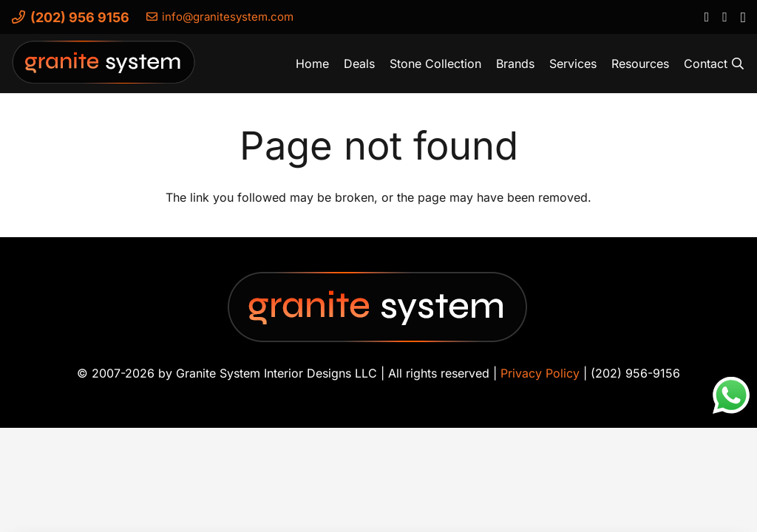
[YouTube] (724, 16)
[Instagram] (743, 17)
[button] (738, 64)
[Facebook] (706, 16)
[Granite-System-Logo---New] (104, 67)
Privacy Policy (540, 373)
